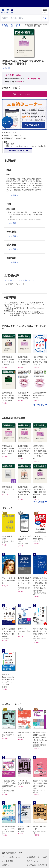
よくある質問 (8, 861)
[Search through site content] (21, 18)
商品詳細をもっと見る (17, 151)
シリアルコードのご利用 (37, 865)
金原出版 (6, 68)
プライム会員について (11, 857)
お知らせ (6, 865)
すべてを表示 (39, 405)
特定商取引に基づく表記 (37, 857)
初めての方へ (32, 861)
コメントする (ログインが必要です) (18, 280)
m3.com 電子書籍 (5, 25)
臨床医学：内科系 (19, 25)
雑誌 (12, 25)
